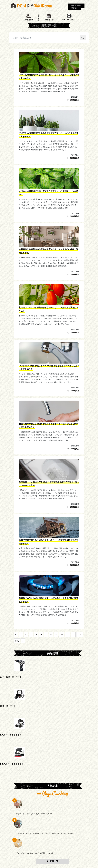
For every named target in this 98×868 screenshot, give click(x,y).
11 (67, 634)
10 (61, 634)
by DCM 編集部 (73, 100)
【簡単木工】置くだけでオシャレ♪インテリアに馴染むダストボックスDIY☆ (45, 834)
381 (17, 641)
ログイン (75, 8)
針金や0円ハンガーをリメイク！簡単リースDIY (34, 814)
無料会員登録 (76, 6)
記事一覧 (52, 861)
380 (80, 634)
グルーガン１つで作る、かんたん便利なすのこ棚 (34, 853)
